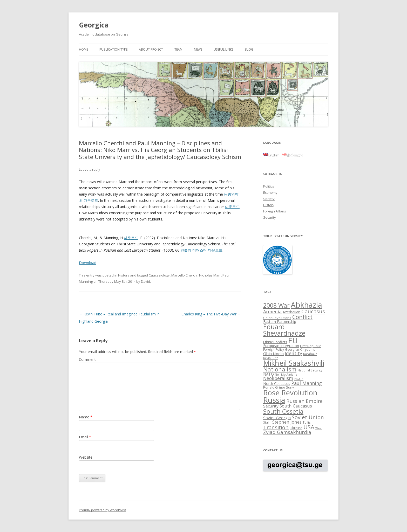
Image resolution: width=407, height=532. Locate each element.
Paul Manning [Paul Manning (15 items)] (307, 383)
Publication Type (113, 49)
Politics (269, 186)
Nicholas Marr (210, 275)
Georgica (94, 25)
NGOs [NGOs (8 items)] (299, 379)
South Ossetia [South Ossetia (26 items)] (283, 411)
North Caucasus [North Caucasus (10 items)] (277, 384)
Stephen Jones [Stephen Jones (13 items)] (287, 422)
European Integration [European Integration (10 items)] (281, 346)
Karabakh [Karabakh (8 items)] (310, 354)
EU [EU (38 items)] (293, 340)
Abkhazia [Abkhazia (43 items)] (306, 305)
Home (83, 49)
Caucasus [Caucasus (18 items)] (313, 311)
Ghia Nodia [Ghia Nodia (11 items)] (273, 354)
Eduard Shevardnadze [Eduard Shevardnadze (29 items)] (284, 330)
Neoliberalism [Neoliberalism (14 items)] (278, 378)
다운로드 (232, 207)
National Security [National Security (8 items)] (310, 370)
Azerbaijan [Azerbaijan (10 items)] (291, 312)
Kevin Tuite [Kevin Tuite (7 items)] (271, 358)
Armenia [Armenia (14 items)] (272, 312)
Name (86, 417)
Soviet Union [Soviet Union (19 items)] (308, 417)
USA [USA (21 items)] (309, 427)
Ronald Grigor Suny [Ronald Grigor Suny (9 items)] (279, 387)
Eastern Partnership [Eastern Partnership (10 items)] (280, 322)
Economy (270, 192)
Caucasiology (159, 275)
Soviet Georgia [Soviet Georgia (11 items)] (277, 418)
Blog (249, 49)
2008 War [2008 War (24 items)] (276, 305)
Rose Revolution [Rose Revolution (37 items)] (290, 392)
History (124, 275)
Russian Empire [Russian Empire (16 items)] (304, 401)
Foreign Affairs (275, 211)
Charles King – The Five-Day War (211, 314)
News (198, 49)
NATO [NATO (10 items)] (269, 374)
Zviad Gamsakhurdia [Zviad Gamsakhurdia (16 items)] (287, 432)
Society (269, 199)
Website (86, 457)
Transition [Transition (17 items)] (276, 427)
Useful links (223, 49)
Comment (87, 359)
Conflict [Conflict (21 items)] (302, 317)
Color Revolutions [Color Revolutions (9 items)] (277, 318)
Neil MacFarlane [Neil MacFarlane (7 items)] (286, 375)
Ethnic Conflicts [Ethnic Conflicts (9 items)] (275, 342)
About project (151, 49)
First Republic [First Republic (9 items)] (310, 346)
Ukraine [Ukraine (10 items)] (296, 428)
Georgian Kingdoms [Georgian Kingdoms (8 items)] (300, 349)
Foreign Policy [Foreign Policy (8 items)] (274, 349)
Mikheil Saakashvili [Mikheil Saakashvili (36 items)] (294, 363)
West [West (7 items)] (319, 428)
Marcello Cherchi (184, 275)
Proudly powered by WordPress (103, 510)
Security (270, 217)
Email (85, 437)
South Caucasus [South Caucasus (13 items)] (296, 406)
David (145, 281)
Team (178, 49)
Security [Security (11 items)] (271, 406)
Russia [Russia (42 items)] (274, 400)
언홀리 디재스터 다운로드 (201, 250)
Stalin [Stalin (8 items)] (267, 422)
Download (88, 263)
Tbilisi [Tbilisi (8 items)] (307, 422)
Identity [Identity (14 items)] (293, 353)
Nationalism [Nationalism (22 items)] (280, 369)
